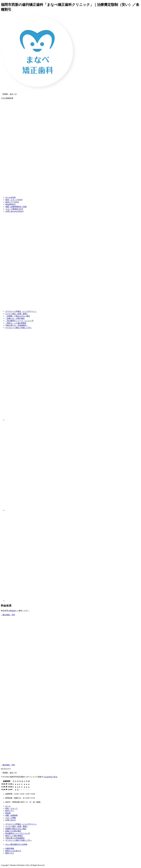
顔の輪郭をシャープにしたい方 (18, 833)
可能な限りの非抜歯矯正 (15, 838)
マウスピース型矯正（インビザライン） (21, 824)
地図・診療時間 (11, 815)
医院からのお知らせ (13, 851)
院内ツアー (10, 811)
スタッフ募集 (11, 818)
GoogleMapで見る (51, 777)
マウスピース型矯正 (21, 311)
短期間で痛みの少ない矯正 (16, 829)
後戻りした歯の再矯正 (14, 836)
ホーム (8, 806)
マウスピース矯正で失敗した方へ (19, 328)
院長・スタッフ (11, 808)
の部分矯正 (15, 318)
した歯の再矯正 (16, 323)
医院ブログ (10, 853)
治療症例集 (10, 848)
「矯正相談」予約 (8, 765)
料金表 (12, 611)
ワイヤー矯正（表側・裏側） (17, 314)
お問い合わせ (11, 820)
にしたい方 (19, 321)
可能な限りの (17, 325)
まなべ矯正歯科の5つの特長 (16, 844)
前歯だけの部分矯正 (13, 831)
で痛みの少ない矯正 (18, 316)
